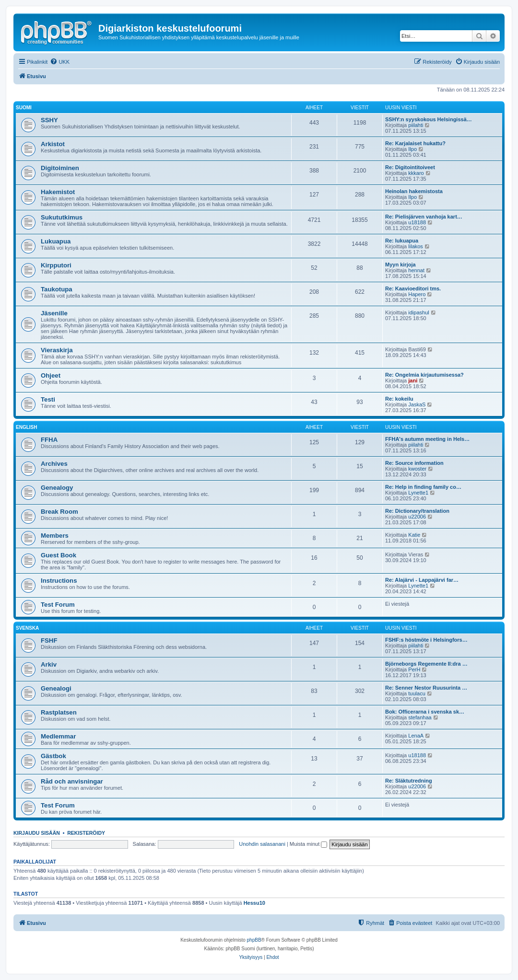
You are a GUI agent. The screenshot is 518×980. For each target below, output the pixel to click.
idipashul (418, 312)
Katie (414, 535)
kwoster (417, 469)
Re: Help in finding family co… (423, 487)
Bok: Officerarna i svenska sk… (425, 712)
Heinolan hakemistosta (414, 191)
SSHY (49, 120)
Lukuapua (56, 241)
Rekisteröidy (86, 833)
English (26, 427)
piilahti (416, 125)
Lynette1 (418, 493)
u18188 (417, 222)
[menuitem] (60, 62)
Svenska (27, 628)
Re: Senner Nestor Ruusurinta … (426, 688)
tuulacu (417, 693)
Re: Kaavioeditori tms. (413, 288)
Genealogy (57, 488)
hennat (416, 270)
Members (55, 536)
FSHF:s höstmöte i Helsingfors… (426, 640)
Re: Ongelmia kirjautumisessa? (424, 375)
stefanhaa (420, 717)
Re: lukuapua (402, 241)
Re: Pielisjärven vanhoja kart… (424, 217)
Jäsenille (54, 313)
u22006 (417, 517)
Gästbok (53, 756)
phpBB (254, 940)
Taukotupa (57, 289)
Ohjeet (51, 375)
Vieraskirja (57, 350)
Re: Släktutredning (409, 781)
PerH (414, 669)
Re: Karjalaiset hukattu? (415, 143)
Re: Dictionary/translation (417, 511)
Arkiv (49, 664)
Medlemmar (58, 736)
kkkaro (416, 173)
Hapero (417, 294)
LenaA (416, 736)
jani (413, 380)
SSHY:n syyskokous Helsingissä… (429, 119)
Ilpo (412, 149)
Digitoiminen (60, 168)
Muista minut (308, 844)
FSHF (49, 640)
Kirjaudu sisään (37, 833)
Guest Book (59, 555)
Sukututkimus (62, 217)
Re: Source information (414, 463)
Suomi (24, 108)
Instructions (59, 581)
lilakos (416, 246)
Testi (48, 399)
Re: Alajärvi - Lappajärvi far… (422, 580)
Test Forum (58, 605)
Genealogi (56, 688)
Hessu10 (254, 903)
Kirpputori (56, 265)
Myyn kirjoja (400, 265)
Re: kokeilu (399, 399)
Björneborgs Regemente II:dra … (426, 664)
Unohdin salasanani (262, 844)
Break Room (59, 512)
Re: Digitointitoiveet (410, 167)
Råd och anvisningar (72, 781)
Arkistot (53, 144)
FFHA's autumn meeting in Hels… (427, 439)
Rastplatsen (59, 712)
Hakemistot (58, 192)
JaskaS (417, 404)
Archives (54, 464)
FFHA (49, 440)
